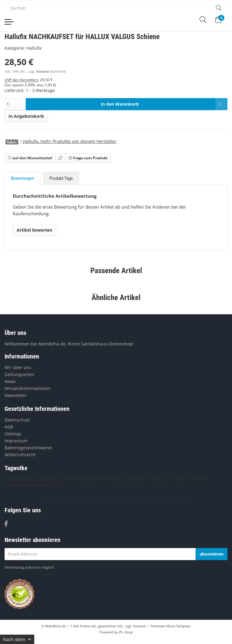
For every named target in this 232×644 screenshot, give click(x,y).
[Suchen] (107, 8)
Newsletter (16, 395)
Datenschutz (17, 420)
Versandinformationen (27, 388)
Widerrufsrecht (20, 455)
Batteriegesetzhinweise (28, 448)
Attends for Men (191, 479)
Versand (43, 71)
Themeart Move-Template (170, 626)
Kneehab (77, 479)
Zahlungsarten (19, 374)
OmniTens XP (54, 479)
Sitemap (13, 434)
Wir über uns (18, 367)
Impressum (16, 441)
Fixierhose (36, 485)
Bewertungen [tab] (22, 178)
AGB (9, 427)
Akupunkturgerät (22, 479)
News (10, 381)
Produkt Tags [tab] (61, 178)
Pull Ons (56, 485)
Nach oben (17, 639)
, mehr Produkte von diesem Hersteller (61, 141)
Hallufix (34, 48)
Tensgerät (15, 485)
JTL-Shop (126, 632)
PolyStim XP (99, 479)
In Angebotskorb (26, 116)
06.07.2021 (163, 479)
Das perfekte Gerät (131, 479)
